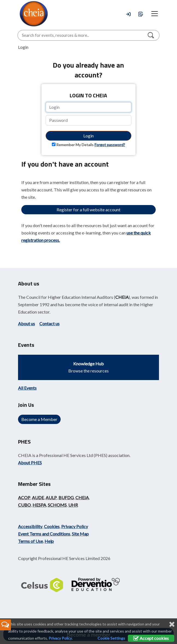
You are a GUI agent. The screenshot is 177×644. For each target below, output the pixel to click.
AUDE (38, 497)
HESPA (39, 505)
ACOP (24, 497)
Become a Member (39, 419)
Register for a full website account (88, 210)
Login (88, 136)
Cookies (52, 526)
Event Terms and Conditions (44, 534)
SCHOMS (57, 505)
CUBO (24, 505)
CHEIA (122, 297)
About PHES (30, 463)
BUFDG (66, 497)
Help (49, 541)
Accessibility (30, 526)
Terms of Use (30, 541)
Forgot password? (110, 145)
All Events (27, 388)
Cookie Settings (111, 638)
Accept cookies (151, 638)
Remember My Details (75, 145)
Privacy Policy (75, 526)
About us (26, 323)
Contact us (49, 323)
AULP (51, 497)
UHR (73, 505)
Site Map (80, 534)
